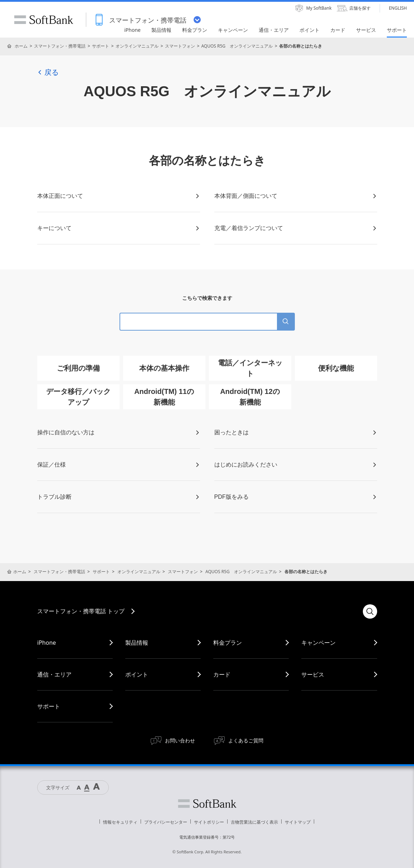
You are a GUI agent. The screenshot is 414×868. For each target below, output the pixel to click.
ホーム (21, 46)
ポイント (137, 674)
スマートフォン (180, 46)
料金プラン (228, 643)
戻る (48, 72)
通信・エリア (54, 674)
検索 (370, 611)
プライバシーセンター (166, 822)
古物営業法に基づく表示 (254, 822)
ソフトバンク (207, 804)
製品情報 (137, 643)
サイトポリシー (209, 822)
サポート (101, 46)
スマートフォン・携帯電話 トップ (81, 611)
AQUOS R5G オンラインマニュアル (237, 46)
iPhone (47, 643)
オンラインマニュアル (137, 46)
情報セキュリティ (120, 822)
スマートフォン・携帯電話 (60, 46)
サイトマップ (298, 822)
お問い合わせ (180, 740)
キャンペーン (318, 643)
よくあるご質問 (246, 740)
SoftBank (44, 20)
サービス (313, 674)
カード (222, 674)
